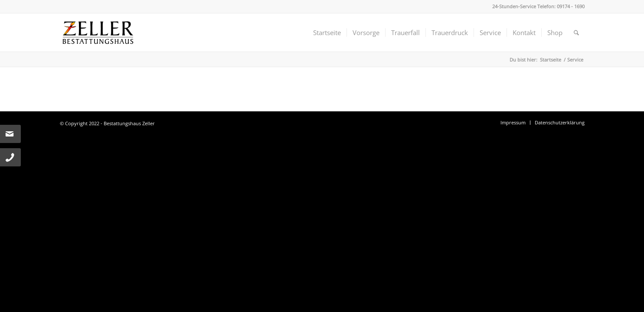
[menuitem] (327, 32)
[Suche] (576, 32)
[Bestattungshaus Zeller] (98, 32)
